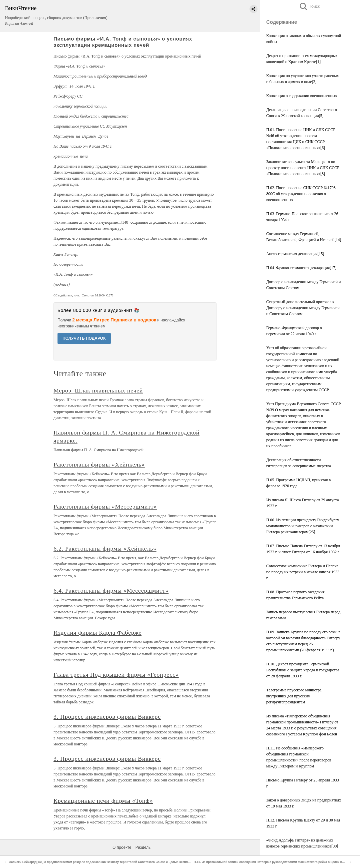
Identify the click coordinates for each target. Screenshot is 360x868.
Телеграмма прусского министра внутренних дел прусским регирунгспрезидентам (294, 696)
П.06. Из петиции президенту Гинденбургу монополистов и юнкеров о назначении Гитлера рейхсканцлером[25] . (303, 526)
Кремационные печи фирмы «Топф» (103, 801)
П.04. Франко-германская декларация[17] (301, 268)
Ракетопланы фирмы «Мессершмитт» (105, 507)
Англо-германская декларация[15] (295, 254)
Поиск (309, 6)
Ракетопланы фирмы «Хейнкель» (99, 465)
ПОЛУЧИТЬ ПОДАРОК (84, 338)
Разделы (143, 847)
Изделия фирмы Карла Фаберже (97, 633)
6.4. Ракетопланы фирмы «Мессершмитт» (111, 591)
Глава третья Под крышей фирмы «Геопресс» (116, 675)
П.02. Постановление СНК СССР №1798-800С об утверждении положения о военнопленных (302, 194)
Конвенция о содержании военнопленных (302, 96)
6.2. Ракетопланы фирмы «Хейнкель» (105, 549)
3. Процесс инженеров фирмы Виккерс (107, 717)
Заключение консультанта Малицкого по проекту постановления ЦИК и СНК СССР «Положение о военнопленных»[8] (303, 168)
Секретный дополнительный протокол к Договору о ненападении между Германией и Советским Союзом (303, 308)
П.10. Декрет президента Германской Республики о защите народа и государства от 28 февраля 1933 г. (303, 670)
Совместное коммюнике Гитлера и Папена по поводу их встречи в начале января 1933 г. (303, 572)
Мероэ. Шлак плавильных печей (98, 390)
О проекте (122, 847)
